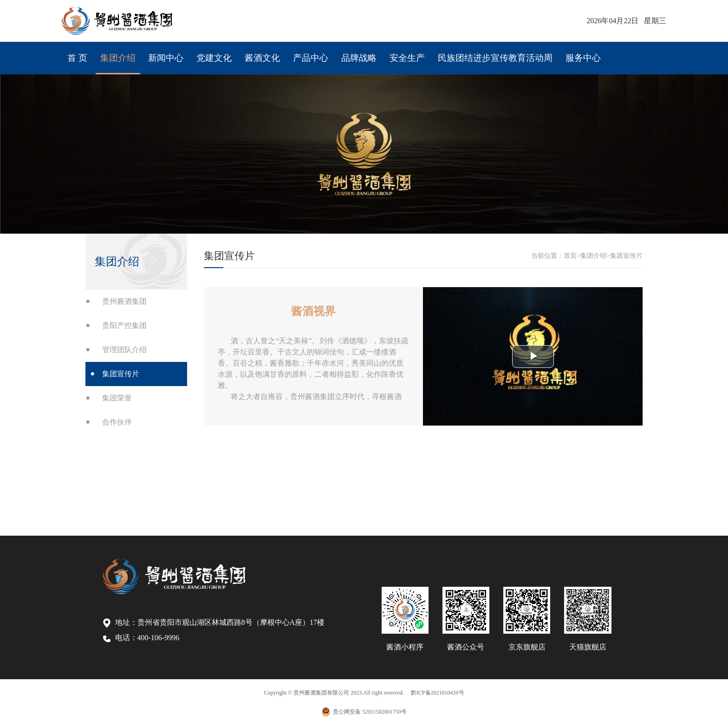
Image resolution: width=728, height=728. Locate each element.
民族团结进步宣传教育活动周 (455, 52)
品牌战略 (328, 52)
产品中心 (284, 52)
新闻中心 (153, 52)
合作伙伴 (117, 422)
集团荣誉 (117, 398)
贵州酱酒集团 (124, 301)
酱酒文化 (240, 52)
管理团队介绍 (124, 350)
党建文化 (197, 52)
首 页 (72, 52)
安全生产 (372, 52)
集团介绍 (109, 52)
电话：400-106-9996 (141, 638)
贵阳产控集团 (124, 325)
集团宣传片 (121, 374)
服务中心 (537, 52)
